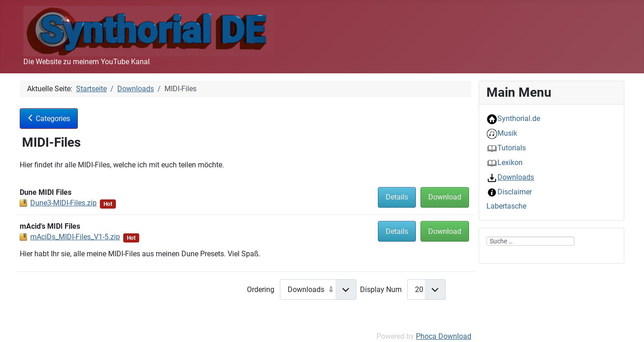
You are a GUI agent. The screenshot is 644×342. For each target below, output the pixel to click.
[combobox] (530, 241)
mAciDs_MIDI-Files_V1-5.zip (75, 237)
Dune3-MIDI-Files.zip (63, 203)
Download (445, 197)
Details (397, 197)
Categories (49, 119)
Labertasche (506, 206)
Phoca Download (444, 336)
